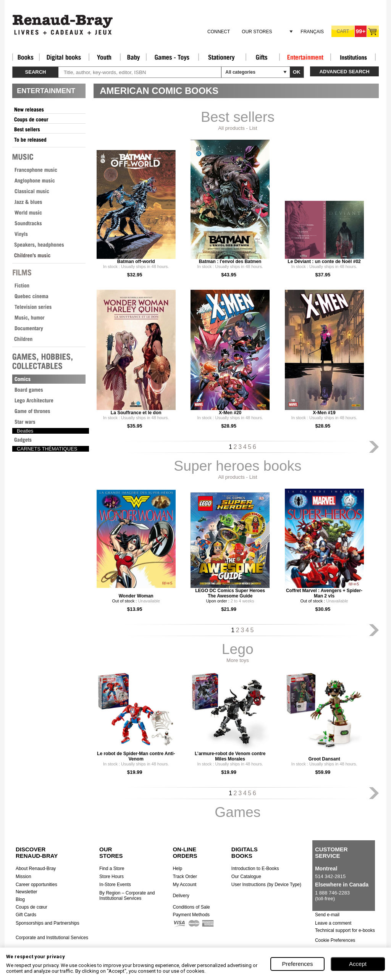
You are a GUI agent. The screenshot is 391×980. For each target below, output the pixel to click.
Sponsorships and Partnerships (48, 923)
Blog (20, 899)
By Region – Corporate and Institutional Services (127, 896)
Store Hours (111, 877)
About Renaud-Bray (36, 869)
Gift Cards (26, 915)
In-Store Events (115, 885)
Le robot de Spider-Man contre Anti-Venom (136, 756)
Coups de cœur (32, 907)
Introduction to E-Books (255, 869)
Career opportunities (36, 885)
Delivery (181, 896)
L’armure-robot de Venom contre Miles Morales (230, 756)
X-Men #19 (324, 413)
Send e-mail (327, 915)
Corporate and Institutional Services (52, 938)
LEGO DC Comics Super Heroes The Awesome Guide (230, 593)
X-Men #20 (230, 413)
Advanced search (344, 72)
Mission (23, 877)
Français (312, 32)
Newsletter (27, 892)
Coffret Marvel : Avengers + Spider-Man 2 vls (324, 593)
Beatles (25, 431)
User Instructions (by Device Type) (266, 885)
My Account (184, 885)
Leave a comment (333, 923)
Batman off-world (136, 262)
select (285, 72)
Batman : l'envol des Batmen (230, 262)
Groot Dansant (324, 759)
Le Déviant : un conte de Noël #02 (324, 262)
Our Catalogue (246, 877)
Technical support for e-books (345, 930)
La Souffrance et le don (136, 413)
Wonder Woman (136, 596)
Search (36, 72)
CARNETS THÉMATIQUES (47, 449)
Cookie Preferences (335, 940)
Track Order (185, 877)
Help (177, 869)
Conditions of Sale (191, 907)
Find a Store (112, 869)
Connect (219, 32)
